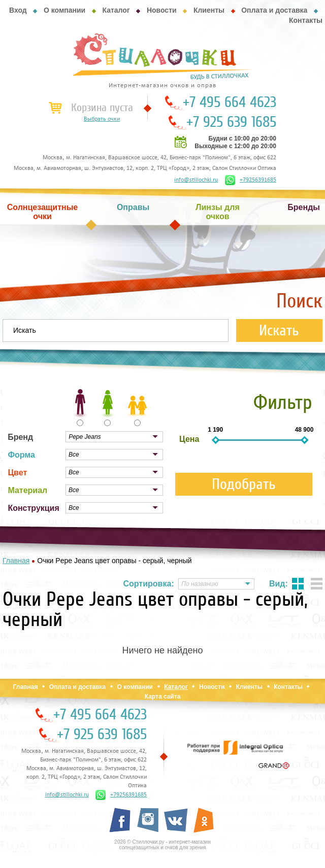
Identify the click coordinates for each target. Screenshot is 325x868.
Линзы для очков (217, 212)
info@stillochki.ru (196, 180)
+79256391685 (251, 180)
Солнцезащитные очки (43, 212)
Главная (26, 687)
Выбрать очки (102, 119)
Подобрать (244, 484)
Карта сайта (163, 697)
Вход (18, 10)
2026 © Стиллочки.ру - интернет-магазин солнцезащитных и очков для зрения (162, 845)
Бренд (20, 437)
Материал (27, 490)
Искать (279, 331)
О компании (64, 10)
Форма (21, 455)
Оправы (133, 207)
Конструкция (33, 508)
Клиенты (209, 10)
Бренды (304, 207)
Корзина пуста (102, 108)
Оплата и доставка (274, 10)
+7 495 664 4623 (230, 102)
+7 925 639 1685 (231, 122)
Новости (162, 10)
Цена (189, 439)
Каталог (116, 10)
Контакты (306, 20)
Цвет (17, 473)
